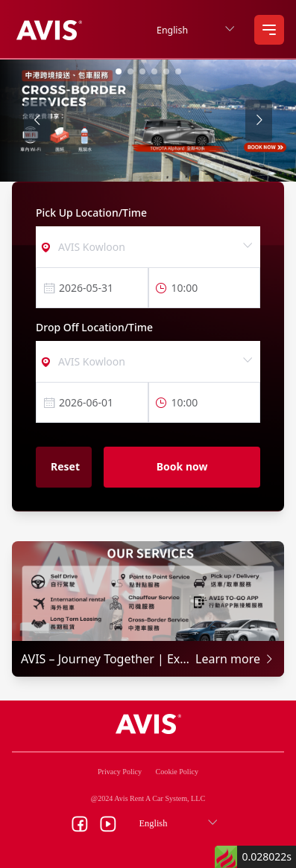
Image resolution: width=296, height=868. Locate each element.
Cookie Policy (177, 772)
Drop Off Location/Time (94, 327)
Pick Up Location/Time (91, 213)
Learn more (235, 659)
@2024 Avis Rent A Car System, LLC (148, 798)
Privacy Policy (120, 772)
